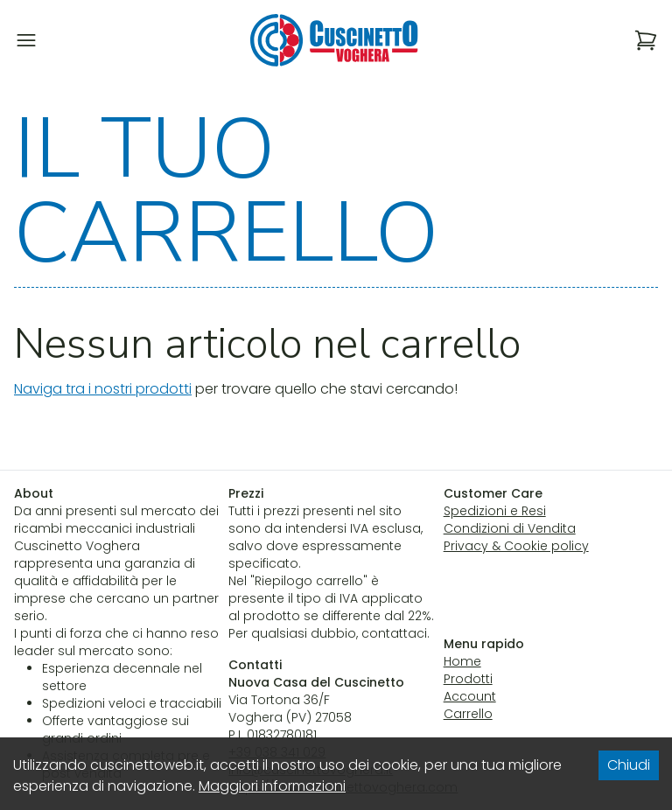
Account (470, 696)
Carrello (468, 714)
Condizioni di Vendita (510, 528)
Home (462, 661)
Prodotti (468, 679)
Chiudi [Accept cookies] (629, 765)
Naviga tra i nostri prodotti (103, 389)
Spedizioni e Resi (495, 511)
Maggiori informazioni (272, 786)
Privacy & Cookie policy (516, 546)
